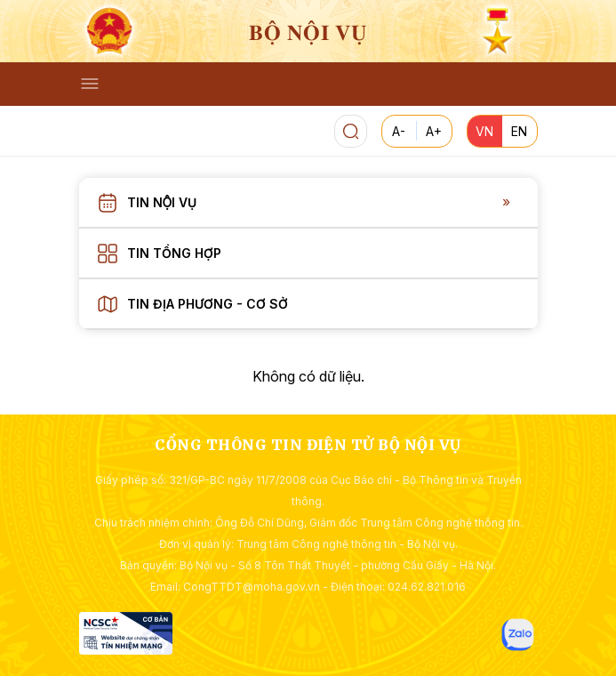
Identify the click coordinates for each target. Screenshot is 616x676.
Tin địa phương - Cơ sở (208, 304)
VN (484, 131)
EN (519, 131)
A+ (434, 131)
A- (399, 131)
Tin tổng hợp (174, 253)
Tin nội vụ (162, 202)
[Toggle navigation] (90, 84)
